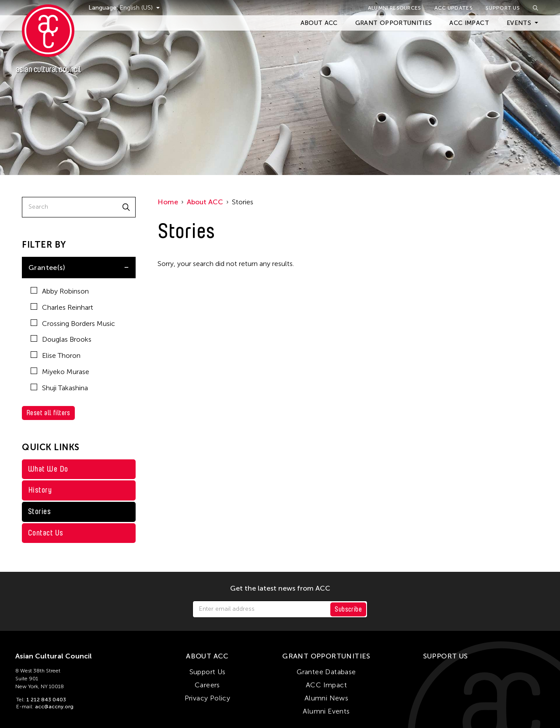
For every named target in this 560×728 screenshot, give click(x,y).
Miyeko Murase (60, 372)
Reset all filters (48, 413)
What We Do (48, 469)
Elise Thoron (56, 355)
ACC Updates (453, 8)
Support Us (503, 8)
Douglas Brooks (61, 339)
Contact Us (46, 533)
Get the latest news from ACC (280, 588)
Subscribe (348, 609)
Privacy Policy (208, 698)
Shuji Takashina (59, 388)
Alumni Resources (395, 8)
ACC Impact (469, 23)
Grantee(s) (47, 268)
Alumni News (326, 698)
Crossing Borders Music (73, 324)
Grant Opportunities (394, 23)
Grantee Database (326, 672)
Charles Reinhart (62, 307)
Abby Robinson (60, 291)
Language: (104, 8)
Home (168, 202)
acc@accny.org (54, 707)
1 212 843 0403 (46, 700)
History (40, 490)
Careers (207, 685)
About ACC (319, 23)
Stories (39, 511)
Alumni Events (326, 711)
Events (519, 23)
